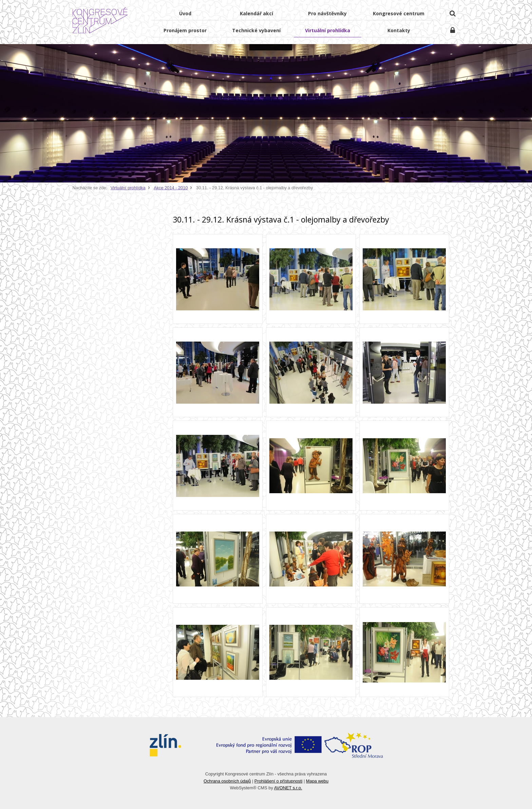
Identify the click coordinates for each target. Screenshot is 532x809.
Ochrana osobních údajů (227, 781)
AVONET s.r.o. (288, 788)
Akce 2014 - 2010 (171, 188)
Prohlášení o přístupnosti (279, 781)
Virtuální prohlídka (128, 188)
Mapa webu (317, 781)
